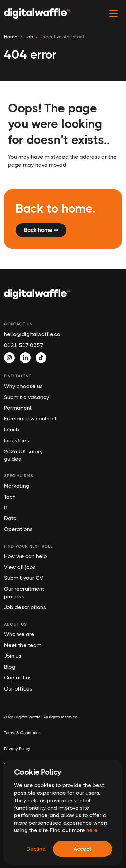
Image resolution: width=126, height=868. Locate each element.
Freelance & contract (30, 419)
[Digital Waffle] (37, 13)
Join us (13, 656)
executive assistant (62, 37)
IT (6, 507)
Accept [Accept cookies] (82, 849)
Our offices (18, 689)
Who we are (19, 634)
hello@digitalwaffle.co (31, 334)
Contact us (18, 678)
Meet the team (23, 645)
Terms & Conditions (22, 733)
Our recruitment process (24, 592)
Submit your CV (24, 578)
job (29, 37)
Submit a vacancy (27, 397)
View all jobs (20, 567)
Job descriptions (25, 607)
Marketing (17, 486)
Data (10, 518)
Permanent (18, 408)
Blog (10, 667)
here (92, 830)
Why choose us (23, 386)
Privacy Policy (17, 749)
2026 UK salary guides (24, 455)
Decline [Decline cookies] (36, 849)
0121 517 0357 (24, 345)
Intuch (12, 430)
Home (11, 37)
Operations (18, 529)
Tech (10, 497)
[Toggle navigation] (113, 14)
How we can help (26, 556)
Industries (16, 440)
